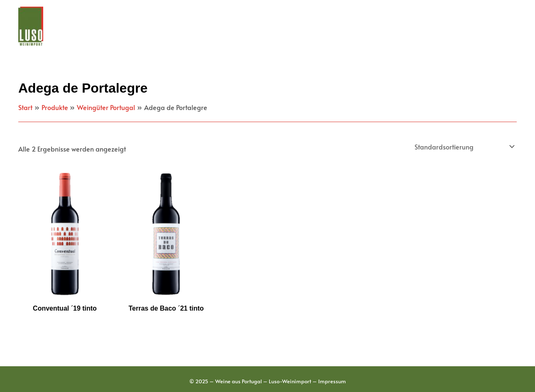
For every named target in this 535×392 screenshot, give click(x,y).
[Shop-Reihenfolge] (464, 147)
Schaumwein (447, 26)
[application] (223, 26)
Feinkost (395, 26)
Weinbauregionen (272, 26)
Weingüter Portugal (194, 26)
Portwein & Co (341, 26)
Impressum (332, 381)
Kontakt (494, 26)
